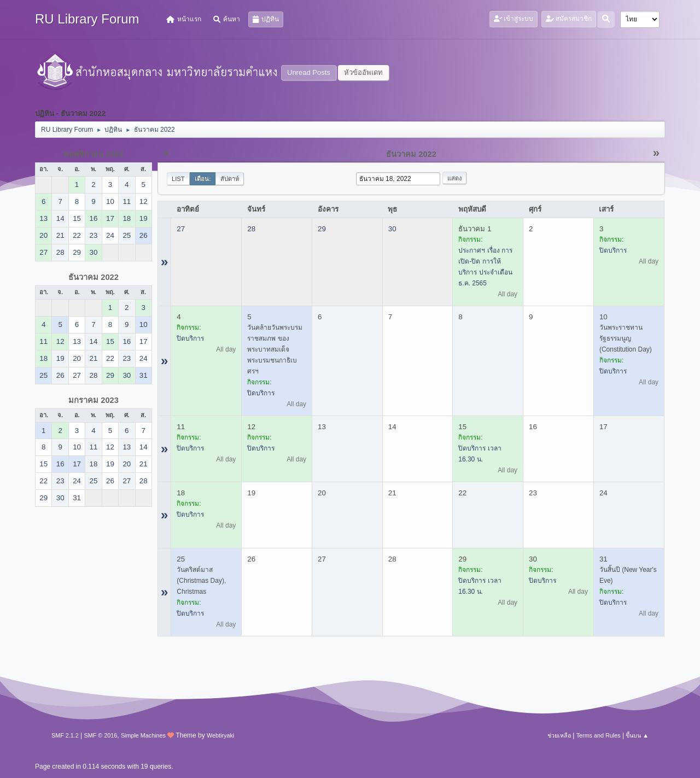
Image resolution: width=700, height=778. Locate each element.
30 (392, 229)
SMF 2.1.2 (65, 735)
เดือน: (203, 179)
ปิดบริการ (613, 250)
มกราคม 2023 (94, 400)
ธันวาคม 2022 (94, 277)
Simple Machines (143, 735)
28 (251, 229)
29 (322, 229)
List (178, 179)
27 (181, 229)
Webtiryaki (220, 735)
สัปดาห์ (230, 179)
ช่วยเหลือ (559, 735)
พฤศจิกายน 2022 (94, 154)
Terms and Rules (599, 735)
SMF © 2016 (101, 735)
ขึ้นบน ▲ (637, 735)
